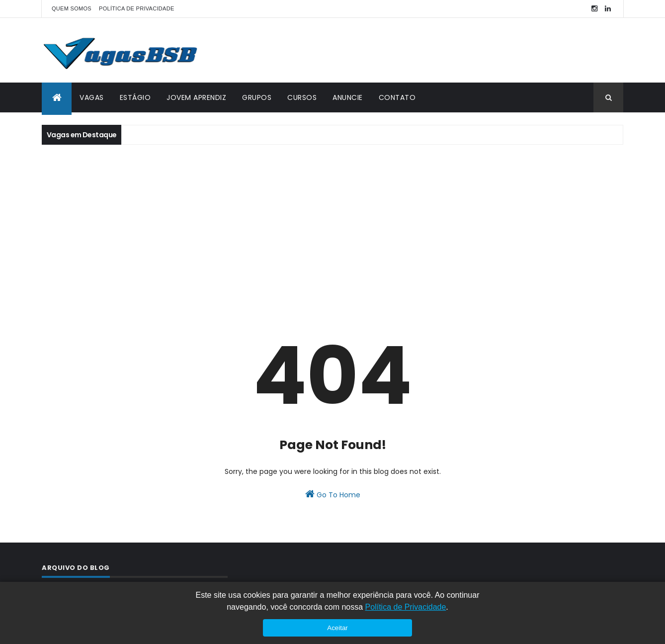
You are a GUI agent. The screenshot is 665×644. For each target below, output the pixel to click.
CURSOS (302, 97)
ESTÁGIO (135, 97)
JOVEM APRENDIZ (196, 97)
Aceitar (337, 628)
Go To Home (333, 494)
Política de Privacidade (406, 607)
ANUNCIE (348, 97)
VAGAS (92, 97)
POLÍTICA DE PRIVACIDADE (137, 8)
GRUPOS (257, 97)
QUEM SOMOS (72, 8)
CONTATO (397, 97)
